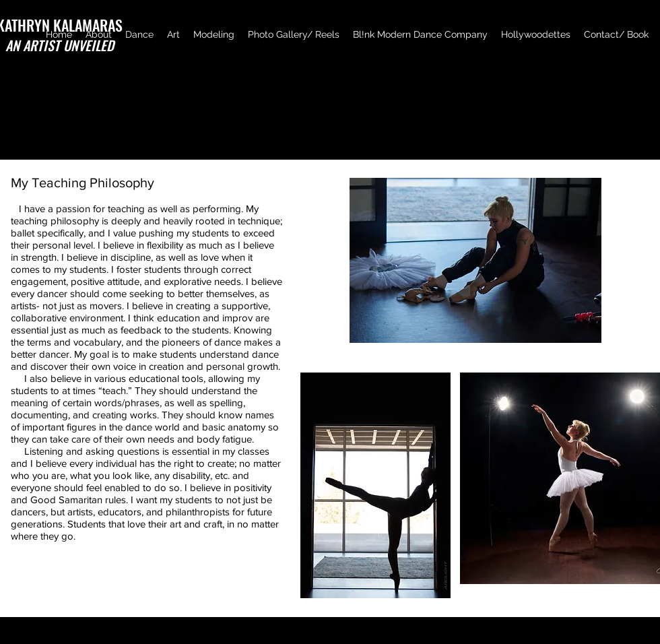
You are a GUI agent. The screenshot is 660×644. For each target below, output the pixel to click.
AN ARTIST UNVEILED (60, 45)
